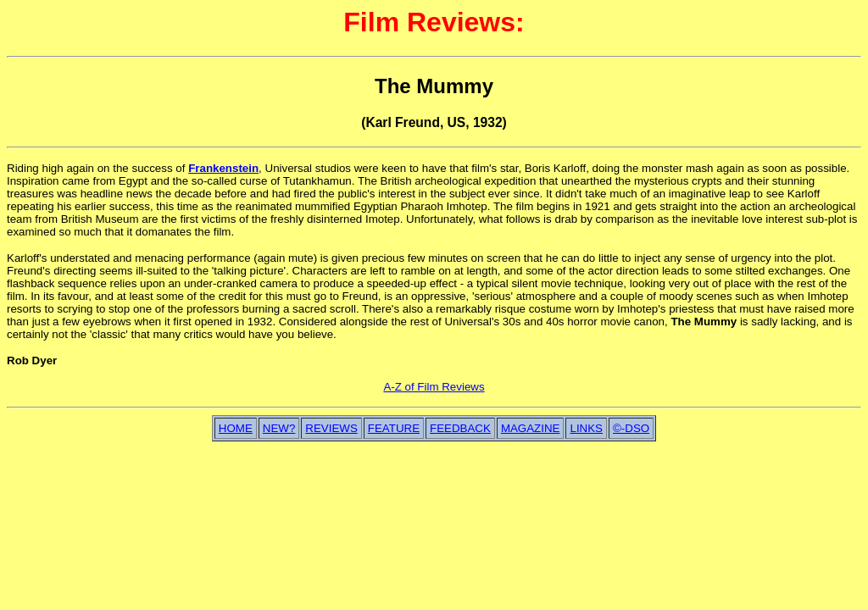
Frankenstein (223, 168)
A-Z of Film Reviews (434, 387)
